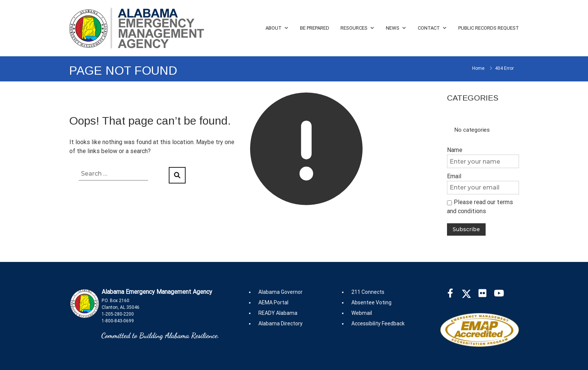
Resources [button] (358, 28)
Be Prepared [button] (315, 28)
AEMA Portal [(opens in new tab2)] (273, 302)
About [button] (277, 28)
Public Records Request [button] (489, 28)
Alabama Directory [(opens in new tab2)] (280, 323)
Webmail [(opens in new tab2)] (362, 313)
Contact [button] (432, 28)
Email (454, 176)
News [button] (396, 28)
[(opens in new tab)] (454, 295)
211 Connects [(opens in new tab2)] (368, 292)
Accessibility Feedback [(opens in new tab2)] (378, 323)
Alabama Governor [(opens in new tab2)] (280, 292)
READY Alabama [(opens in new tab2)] (278, 313)
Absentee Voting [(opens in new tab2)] (371, 302)
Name (455, 150)
